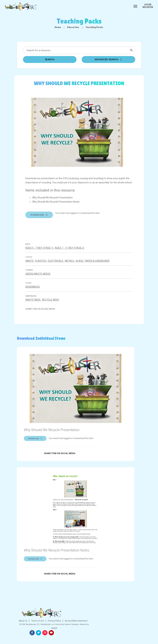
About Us (54, 626)
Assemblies (35, 298)
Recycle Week (52, 311)
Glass (82, 272)
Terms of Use (68, 626)
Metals (72, 272)
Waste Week (35, 311)
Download (41, 222)
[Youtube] (137, 627)
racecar (84, 637)
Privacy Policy (85, 626)
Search (50, 61)
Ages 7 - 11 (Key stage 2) (71, 259)
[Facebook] (118, 627)
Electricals (58, 272)
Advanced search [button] (108, 61)
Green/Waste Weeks (40, 285)
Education (73, 28)
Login (148, 4)
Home (58, 28)
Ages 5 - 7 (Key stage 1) (42, 259)
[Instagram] (131, 627)
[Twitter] (124, 627)
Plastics (43, 272)
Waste (32, 272)
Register (148, 7)
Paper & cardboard (99, 272)
